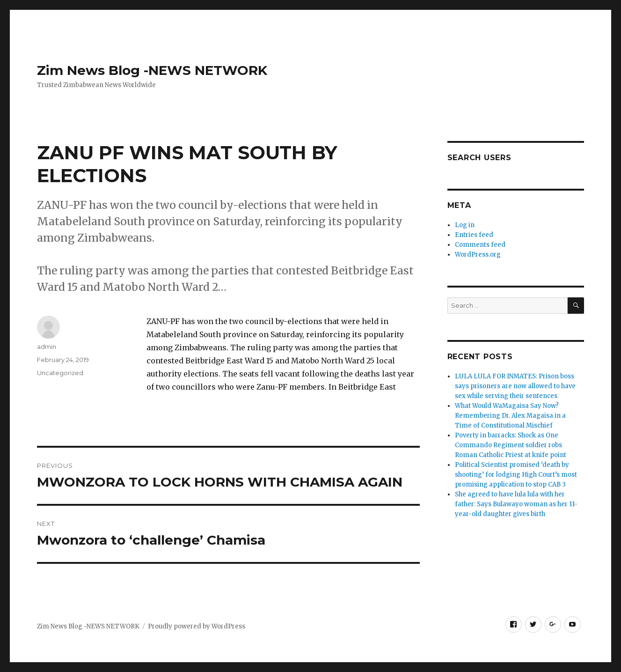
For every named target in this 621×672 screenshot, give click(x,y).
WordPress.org (478, 255)
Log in (465, 225)
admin (47, 347)
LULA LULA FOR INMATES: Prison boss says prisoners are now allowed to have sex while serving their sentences (515, 386)
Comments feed (480, 245)
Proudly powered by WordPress (197, 626)
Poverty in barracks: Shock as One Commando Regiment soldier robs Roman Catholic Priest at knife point (511, 445)
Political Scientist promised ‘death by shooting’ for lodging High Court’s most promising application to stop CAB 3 (516, 475)
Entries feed (474, 235)
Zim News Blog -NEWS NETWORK (152, 70)
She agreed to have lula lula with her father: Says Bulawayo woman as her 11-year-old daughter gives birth (516, 504)
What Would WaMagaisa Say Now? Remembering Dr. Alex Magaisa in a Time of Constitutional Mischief (510, 416)
